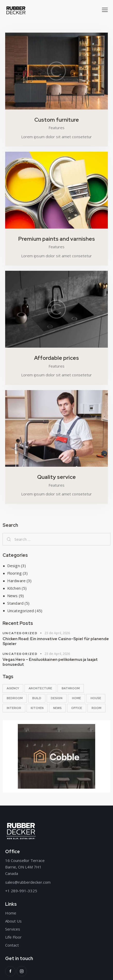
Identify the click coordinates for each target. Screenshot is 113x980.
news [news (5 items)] (57, 708)
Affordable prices (56, 358)
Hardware (16, 581)
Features (56, 128)
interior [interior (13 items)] (14, 708)
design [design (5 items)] (57, 698)
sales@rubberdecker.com (28, 882)
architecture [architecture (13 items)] (40, 688)
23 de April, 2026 (57, 633)
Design (14, 566)
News (12, 596)
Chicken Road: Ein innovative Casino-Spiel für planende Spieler (56, 641)
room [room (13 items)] (96, 708)
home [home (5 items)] (76, 698)
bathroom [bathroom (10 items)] (71, 688)
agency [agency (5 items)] (13, 688)
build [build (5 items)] (37, 698)
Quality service (56, 477)
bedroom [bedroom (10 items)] (15, 698)
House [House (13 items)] (96, 698)
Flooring (14, 573)
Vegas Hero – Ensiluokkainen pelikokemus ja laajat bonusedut (50, 662)
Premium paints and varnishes (57, 239)
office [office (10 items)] (77, 708)
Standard (15, 603)
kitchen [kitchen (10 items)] (37, 708)
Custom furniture (57, 120)
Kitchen (14, 588)
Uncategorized (21, 611)
